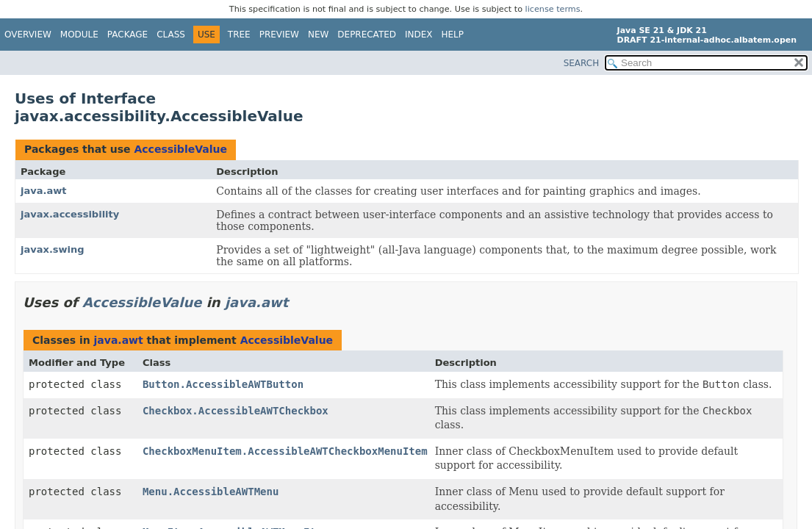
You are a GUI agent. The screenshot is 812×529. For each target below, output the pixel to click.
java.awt (44, 191)
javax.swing (53, 249)
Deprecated (367, 35)
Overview (28, 35)
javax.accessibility (70, 214)
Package (127, 35)
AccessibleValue (180, 149)
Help (453, 35)
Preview (279, 35)
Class (171, 35)
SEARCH (582, 63)
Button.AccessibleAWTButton (223, 384)
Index (419, 35)
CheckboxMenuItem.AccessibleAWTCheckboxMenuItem (285, 451)
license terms (553, 9)
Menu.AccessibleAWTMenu (211, 492)
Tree (239, 35)
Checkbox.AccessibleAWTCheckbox (236, 411)
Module (79, 35)
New (318, 35)
